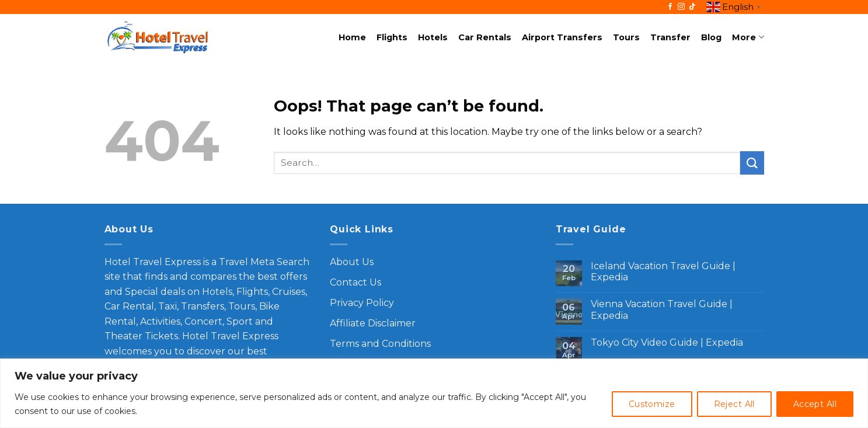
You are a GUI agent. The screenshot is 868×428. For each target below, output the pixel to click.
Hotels (433, 37)
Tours (626, 37)
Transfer (670, 37)
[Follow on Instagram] (681, 7)
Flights (392, 37)
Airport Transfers (562, 37)
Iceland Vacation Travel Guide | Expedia (663, 272)
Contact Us (355, 282)
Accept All (815, 404)
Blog (711, 37)
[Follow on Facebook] (670, 7)
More (748, 37)
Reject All (734, 404)
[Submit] (752, 163)
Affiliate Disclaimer (373, 323)
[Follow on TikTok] (692, 7)
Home (352, 37)
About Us (352, 262)
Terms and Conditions (380, 344)
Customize (652, 404)
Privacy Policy (362, 303)
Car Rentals (485, 37)
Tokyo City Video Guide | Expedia (667, 342)
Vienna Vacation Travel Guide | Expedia (662, 309)
